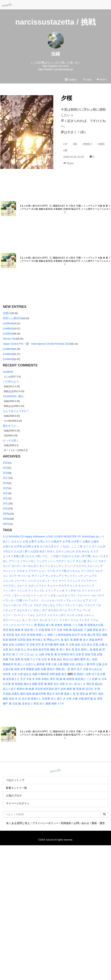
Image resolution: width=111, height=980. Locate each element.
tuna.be (55, 771)
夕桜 (67, 98)
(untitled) (8, 323)
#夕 (65, 144)
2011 (6, 503)
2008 (6, 519)
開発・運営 (98, 823)
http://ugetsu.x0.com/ (55, 66)
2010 (6, 509)
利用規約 (66, 823)
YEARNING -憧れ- (14, 396)
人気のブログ (14, 796)
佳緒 (56, 54)
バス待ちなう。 (12, 382)
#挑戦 (101, 144)
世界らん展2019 (12, 318)
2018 (6, 473)
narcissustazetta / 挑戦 (55, 22)
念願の (7, 313)
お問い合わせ (81, 823)
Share (101, 79)
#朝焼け (87, 144)
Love (87, 80)
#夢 (65, 150)
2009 (6, 514)
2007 (6, 524)
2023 (6, 463)
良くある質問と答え (18, 823)
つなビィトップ (15, 780)
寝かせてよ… (11, 426)
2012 (6, 498)
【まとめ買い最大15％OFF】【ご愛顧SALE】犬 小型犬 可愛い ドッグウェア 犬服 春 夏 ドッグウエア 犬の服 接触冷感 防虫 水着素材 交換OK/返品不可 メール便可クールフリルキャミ (65, 209)
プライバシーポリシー (45, 823)
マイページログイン (18, 803)
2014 (6, 493)
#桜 (75, 144)
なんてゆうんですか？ (16, 411)
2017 (6, 478)
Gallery (71, 80)
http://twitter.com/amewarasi (56, 69)
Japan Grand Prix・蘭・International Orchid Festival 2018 (37, 344)
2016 (6, 483)
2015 (6, 488)
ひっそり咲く (11, 440)
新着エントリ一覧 (16, 788)
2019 (6, 468)
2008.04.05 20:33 (74, 157)
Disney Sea (10, 339)
